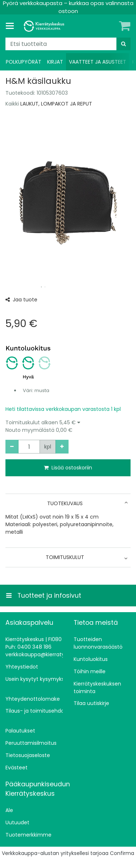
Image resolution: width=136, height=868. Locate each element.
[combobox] (68, 44)
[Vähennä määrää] (12, 447)
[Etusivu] (45, 26)
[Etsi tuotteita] (68, 44)
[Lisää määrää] (62, 447)
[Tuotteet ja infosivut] (12, 26)
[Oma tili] (112, 26)
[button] (68, 426)
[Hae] (123, 44)
